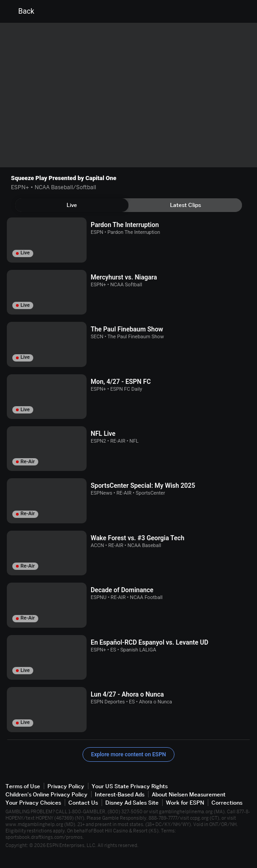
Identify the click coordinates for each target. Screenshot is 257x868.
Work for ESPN (185, 803)
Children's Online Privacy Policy (46, 794)
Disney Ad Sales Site (132, 803)
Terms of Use (23, 786)
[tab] (72, 205)
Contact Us (83, 803)
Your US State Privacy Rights (130, 786)
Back (21, 11)
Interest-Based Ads (120, 794)
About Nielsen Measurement (189, 794)
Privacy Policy (66, 786)
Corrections (227, 803)
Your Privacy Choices (33, 803)
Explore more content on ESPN (129, 754)
